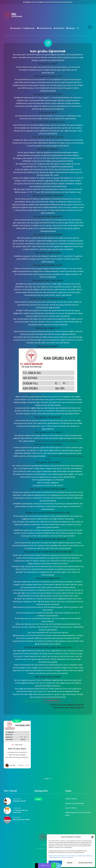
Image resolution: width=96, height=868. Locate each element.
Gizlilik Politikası (61, 856)
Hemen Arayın (52, 701)
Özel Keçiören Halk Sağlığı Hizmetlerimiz (67, 705)
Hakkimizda (28, 28)
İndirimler (59, 28)
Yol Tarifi (68, 701)
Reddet (70, 863)
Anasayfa (15, 28)
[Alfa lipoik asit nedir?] (7, 820)
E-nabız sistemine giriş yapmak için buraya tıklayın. (57, 441)
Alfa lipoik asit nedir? (21, 820)
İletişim (71, 28)
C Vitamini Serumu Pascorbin (20, 811)
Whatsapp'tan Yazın (32, 701)
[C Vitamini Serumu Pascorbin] (7, 810)
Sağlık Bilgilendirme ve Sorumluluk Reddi (61, 857)
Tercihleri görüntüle (85, 863)
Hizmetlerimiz (45, 28)
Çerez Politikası (72, 856)
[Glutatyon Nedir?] (7, 801)
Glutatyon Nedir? (20, 801)
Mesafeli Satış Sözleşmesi (85, 856)
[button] (92, 837)
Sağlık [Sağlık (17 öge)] (38, 799)
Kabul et (55, 863)
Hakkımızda (52, 856)
